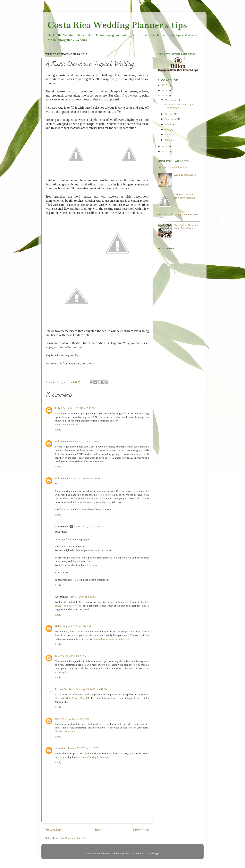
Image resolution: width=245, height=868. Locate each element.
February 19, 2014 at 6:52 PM (90, 527)
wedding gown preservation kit (112, 639)
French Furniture (65, 689)
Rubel (58, 408)
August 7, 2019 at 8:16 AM (77, 626)
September (171, 119)
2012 (165, 146)
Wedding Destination (185, 175)
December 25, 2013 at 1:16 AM (84, 441)
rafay (58, 719)
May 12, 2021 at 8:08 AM (76, 719)
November (171, 100)
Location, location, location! (173, 167)
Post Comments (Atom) (72, 838)
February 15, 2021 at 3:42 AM (92, 689)
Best (57, 656)
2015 (165, 85)
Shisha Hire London (66, 731)
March (169, 140)
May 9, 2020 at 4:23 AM (74, 656)
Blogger (155, 853)
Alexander (61, 748)
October (169, 114)
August (169, 124)
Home (98, 830)
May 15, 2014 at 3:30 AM (83, 597)
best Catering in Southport (96, 757)
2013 (165, 95)
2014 (165, 90)
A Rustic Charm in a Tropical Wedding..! (184, 196)
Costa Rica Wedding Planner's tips (117, 25)
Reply (58, 430)
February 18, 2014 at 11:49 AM (84, 478)
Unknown (60, 441)
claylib (133, 853)
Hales (58, 626)
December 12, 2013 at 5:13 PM (79, 408)
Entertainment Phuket (66, 424)
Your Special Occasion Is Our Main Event (186, 227)
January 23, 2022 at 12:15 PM (84, 748)
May (168, 135)
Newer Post (54, 830)
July (167, 129)
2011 (165, 151)
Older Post (141, 830)
